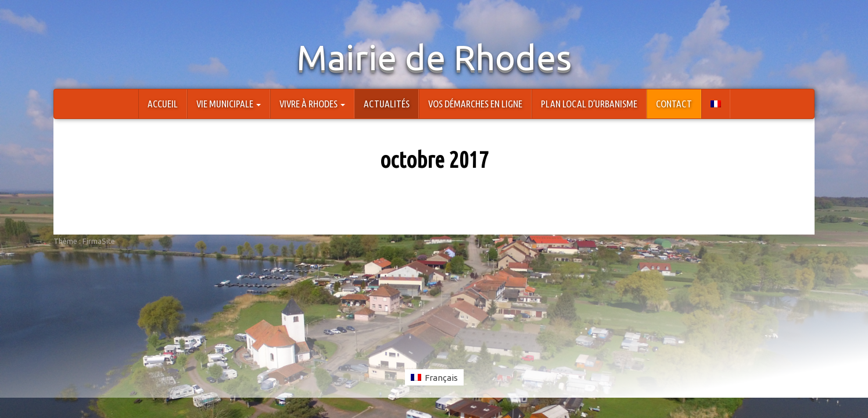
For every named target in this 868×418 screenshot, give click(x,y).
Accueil (163, 104)
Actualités (387, 104)
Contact (674, 104)
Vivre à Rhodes (312, 104)
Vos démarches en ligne (475, 104)
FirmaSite (99, 241)
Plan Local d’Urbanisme (589, 104)
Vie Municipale (229, 104)
